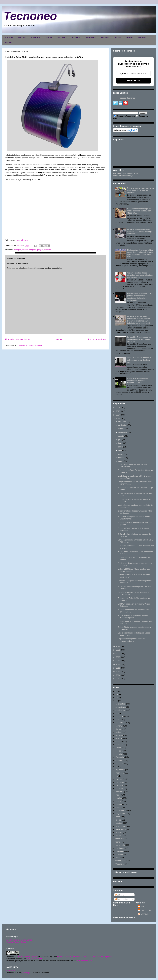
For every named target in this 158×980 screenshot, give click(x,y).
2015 (118, 671)
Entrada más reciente (17, 340)
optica (118, 807)
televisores (120, 848)
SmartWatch (120, 829)
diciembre (122, 422)
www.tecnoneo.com (34, 959)
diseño (25, 250)
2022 (118, 646)
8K (117, 701)
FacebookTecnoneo (127, 98)
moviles (119, 798)
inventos (48, 250)
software (119, 833)
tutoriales (119, 854)
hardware (119, 764)
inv (117, 776)
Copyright (26, 973)
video (118, 858)
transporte (120, 851)
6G (117, 698)
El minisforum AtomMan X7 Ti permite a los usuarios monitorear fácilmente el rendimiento (139, 297)
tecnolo (118, 842)
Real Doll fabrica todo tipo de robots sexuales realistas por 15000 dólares (139, 211)
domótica (119, 745)
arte (117, 713)
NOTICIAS (142, 37)
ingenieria (119, 773)
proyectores (120, 814)
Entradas (120, 895)
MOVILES (105, 37)
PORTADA (9, 37)
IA (116, 767)
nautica (118, 801)
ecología (119, 751)
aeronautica (120, 704)
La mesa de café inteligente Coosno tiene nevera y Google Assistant (140, 231)
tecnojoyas (120, 839)
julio (120, 440)
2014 (118, 675)
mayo (121, 447)
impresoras (120, 770)
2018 (118, 661)
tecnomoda (120, 845)
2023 (118, 418)
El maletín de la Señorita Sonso (126, 173)
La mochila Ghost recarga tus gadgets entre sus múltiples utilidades (139, 339)
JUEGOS (8, 43)
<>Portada (11, 970)
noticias (119, 804)
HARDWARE (91, 37)
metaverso (120, 789)
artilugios (17, 250)
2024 (118, 415)
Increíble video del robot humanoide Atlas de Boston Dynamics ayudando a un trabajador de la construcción (139, 320)
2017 (118, 664)
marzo (121, 454)
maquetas (119, 782)
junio (120, 443)
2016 (118, 668)
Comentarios (121, 899)
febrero (121, 458)
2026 (118, 408)
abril (120, 450)
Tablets (118, 836)
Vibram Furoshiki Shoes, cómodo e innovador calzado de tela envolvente (140, 275)
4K (117, 691)
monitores (119, 792)
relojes (118, 820)
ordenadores (121, 811)
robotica (119, 823)
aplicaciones (121, 707)
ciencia (118, 729)
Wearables (120, 864)
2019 (118, 657)
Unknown (145, 914)
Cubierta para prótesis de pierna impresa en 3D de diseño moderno (140, 190)
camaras (119, 726)
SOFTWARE (62, 37)
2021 (118, 650)
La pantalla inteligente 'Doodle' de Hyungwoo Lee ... (132, 640)
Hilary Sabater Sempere (28, 956)
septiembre (123, 432)
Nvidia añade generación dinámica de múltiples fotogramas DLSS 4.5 (137, 381)
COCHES (22, 37)
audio (118, 719)
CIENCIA (48, 37)
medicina (119, 785)
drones (118, 748)
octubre (121, 429)
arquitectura (120, 710)
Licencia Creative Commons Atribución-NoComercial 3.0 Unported (84, 956)
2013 (118, 679)
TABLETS (117, 37)
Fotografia (120, 757)
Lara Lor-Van (146, 910)
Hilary (143, 906)
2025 (118, 411)
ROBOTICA (35, 37)
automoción (120, 723)
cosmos (119, 738)
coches (118, 732)
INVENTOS (76, 37)
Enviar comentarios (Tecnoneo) (29, 345)
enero (121, 461)
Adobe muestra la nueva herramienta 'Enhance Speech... (133, 617)
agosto (121, 436)
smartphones (121, 826)
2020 (118, 654)
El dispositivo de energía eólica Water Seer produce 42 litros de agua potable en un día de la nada (140, 253)
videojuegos (120, 861)
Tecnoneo (30, 16)
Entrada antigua (97, 340)
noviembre (123, 425)
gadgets (40, 250)
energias (32, 250)
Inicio (59, 340)
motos (118, 795)
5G (117, 694)
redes (118, 817)
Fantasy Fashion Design (123, 176)
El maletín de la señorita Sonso (19, 940)
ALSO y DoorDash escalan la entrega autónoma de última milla (139, 360)
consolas (119, 735)
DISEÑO (130, 37)
